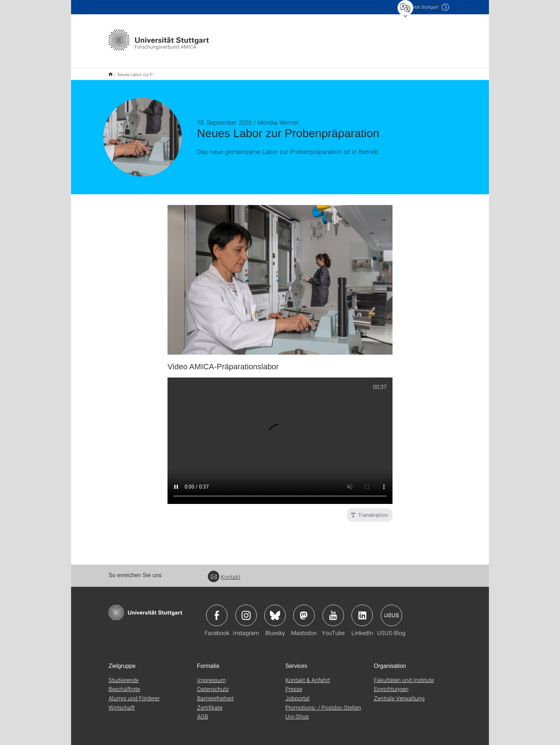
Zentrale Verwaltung (399, 693)
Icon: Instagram (246, 611)
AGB (203, 712)
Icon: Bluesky (275, 611)
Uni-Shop (297, 712)
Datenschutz (213, 684)
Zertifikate (210, 703)
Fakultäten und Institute (404, 675)
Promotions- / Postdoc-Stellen (323, 703)
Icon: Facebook (217, 611)
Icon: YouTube (333, 611)
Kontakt (224, 572)
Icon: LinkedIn (362, 611)
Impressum (211, 675)
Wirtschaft (122, 703)
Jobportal (297, 693)
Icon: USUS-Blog (391, 611)
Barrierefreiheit (215, 693)
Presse (294, 684)
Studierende (124, 675)
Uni (419, 7)
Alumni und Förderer (134, 693)
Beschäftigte (124, 684)
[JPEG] (280, 275)
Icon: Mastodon (304, 611)
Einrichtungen (391, 684)
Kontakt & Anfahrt (308, 675)
